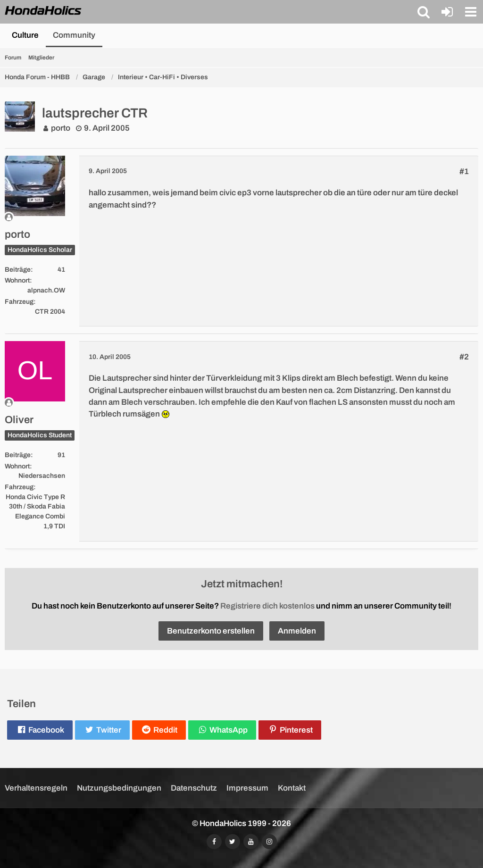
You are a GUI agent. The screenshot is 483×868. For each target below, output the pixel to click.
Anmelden (297, 631)
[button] (424, 12)
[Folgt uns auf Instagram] (269, 842)
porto (61, 128)
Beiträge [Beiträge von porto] (18, 270)
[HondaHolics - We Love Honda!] (43, 11)
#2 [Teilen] (464, 357)
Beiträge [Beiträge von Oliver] (18, 455)
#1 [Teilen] (464, 171)
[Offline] (35, 217)
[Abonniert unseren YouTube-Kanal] (251, 842)
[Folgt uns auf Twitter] (233, 842)
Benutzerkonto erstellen (211, 631)
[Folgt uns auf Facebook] (214, 842)
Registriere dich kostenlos (267, 606)
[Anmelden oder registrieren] (447, 12)
